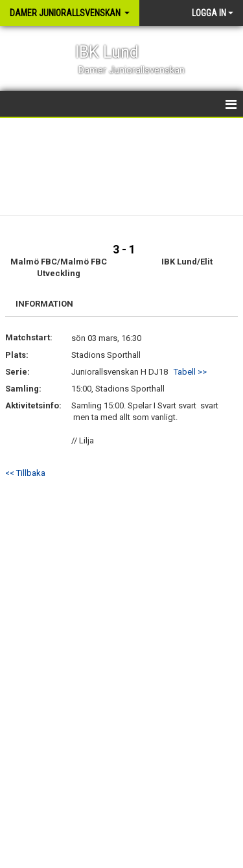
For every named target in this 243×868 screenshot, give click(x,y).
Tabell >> (190, 372)
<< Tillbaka (25, 473)
